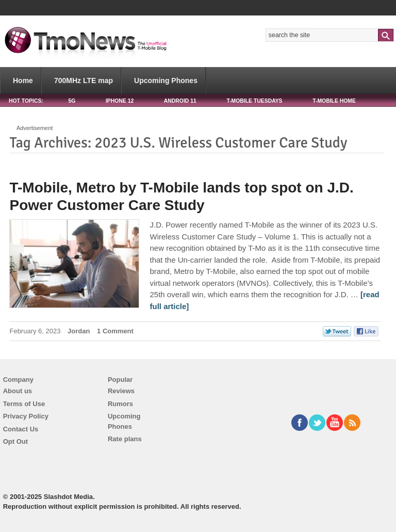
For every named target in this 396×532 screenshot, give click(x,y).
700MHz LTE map (84, 80)
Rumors (120, 404)
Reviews (121, 391)
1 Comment (115, 331)
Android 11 (180, 101)
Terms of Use (24, 404)
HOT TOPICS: (26, 101)
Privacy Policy (26, 416)
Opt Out (15, 441)
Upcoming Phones (166, 80)
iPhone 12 (120, 101)
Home (23, 80)
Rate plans (125, 439)
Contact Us (21, 429)
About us (18, 391)
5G (72, 101)
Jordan (79, 331)
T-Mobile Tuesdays (254, 101)
